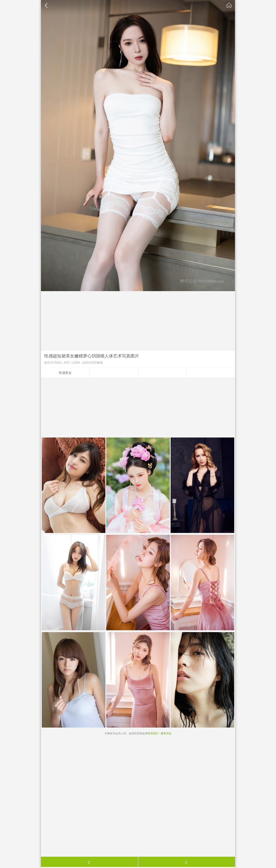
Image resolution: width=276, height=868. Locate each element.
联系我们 (153, 733)
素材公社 (229, 5)
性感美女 (65, 373)
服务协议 (166, 733)
